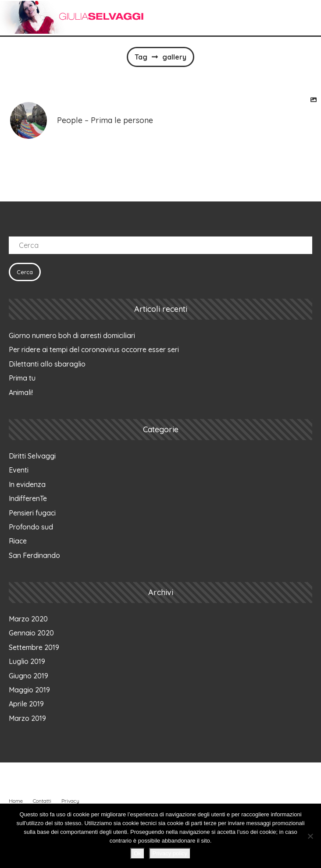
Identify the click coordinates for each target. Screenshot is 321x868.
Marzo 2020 (28, 619)
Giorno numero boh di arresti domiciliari (72, 335)
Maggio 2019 (29, 690)
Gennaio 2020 (31, 633)
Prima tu (22, 378)
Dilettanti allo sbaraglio (47, 364)
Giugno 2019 (29, 676)
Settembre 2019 (34, 647)
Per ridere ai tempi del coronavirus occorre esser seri (94, 349)
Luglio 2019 (27, 661)
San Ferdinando (34, 555)
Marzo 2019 (27, 718)
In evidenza (27, 484)
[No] (310, 836)
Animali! (21, 392)
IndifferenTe (28, 498)
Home (16, 801)
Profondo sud (31, 527)
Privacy (70, 801)
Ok (137, 853)
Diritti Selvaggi (32, 456)
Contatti (42, 801)
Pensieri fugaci (32, 513)
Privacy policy (170, 853)
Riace (18, 541)
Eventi (19, 470)
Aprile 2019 (26, 704)
